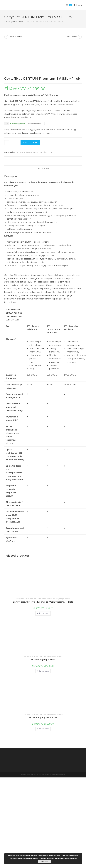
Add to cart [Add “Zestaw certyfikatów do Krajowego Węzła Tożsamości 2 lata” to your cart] (43, 613)
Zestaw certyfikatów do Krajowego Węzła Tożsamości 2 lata (43, 602)
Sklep (21, 21)
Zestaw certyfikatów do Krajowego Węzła (53, 599)
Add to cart (30, 143)
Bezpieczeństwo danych (27, 152)
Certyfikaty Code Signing (53, 656)
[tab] (43, 169)
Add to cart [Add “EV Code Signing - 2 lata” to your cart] (43, 671)
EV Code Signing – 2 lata (43, 660)
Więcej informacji (70, 858)
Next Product (72, 37)
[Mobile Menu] (77, 5)
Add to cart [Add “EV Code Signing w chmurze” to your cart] (43, 729)
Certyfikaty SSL (45, 152)
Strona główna (11, 21)
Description (43, 169)
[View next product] (80, 37)
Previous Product (16, 37)
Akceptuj (44, 861)
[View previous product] (6, 37)
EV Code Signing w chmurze (43, 717)
